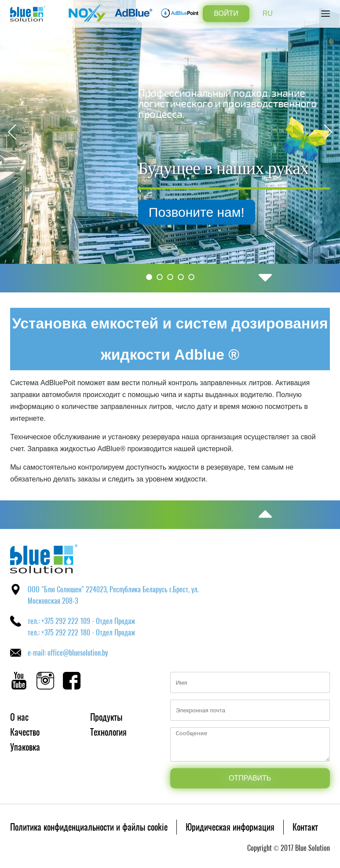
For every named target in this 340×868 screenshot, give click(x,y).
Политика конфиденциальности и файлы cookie (89, 827)
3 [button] (170, 277)
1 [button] (149, 277)
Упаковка (25, 747)
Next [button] (328, 132)
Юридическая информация (230, 827)
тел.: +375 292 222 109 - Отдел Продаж (81, 621)
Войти (226, 13)
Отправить (250, 778)
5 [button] (191, 277)
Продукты (106, 717)
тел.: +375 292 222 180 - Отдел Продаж (81, 633)
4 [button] (181, 277)
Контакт (305, 827)
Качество (25, 732)
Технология (108, 732)
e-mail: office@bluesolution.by (68, 653)
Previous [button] (12, 132)
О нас (19, 717)
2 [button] (160, 277)
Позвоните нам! (253, 212)
